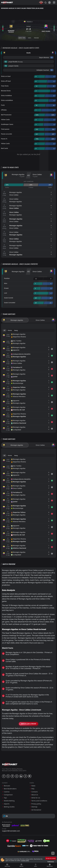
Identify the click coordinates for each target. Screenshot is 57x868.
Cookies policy (25, 860)
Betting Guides (9, 807)
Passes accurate (6, 134)
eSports (7, 804)
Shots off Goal (6, 81)
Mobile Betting (9, 801)
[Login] (49, 3)
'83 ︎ (52, 70)
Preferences (51, 862)
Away (16, 330)
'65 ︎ (6, 62)
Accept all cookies (51, 858)
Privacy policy (36, 804)
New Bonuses (50, 865)
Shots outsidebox (7, 100)
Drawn (6, 288)
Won (6, 283)
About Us (35, 795)
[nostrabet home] (10, 764)
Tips (5, 798)
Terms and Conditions (39, 801)
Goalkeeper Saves (7, 124)
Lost (6, 293)
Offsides (4, 110)
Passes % (4, 139)
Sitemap (34, 807)
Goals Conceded (10, 303)
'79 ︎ (6, 66)
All (4, 330)
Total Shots (5, 86)
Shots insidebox (6, 95)
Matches (21, 865)
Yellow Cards (5, 119)
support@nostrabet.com (11, 831)
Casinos (7, 792)
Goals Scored (9, 298)
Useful (36, 865)
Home (10, 330)
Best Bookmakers (10, 789)
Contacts (34, 792)
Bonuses (7, 786)
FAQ (33, 789)
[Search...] (45, 2)
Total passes (5, 129)
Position (7, 278)
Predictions (7, 865)
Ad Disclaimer (36, 810)
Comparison (8, 795)
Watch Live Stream (29, 724)
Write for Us (36, 798)
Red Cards (4, 148)
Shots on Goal (6, 76)
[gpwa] (22, 841)
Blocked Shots (6, 91)
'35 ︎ (52, 57)
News (33, 786)
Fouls (3, 105)
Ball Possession (6, 115)
